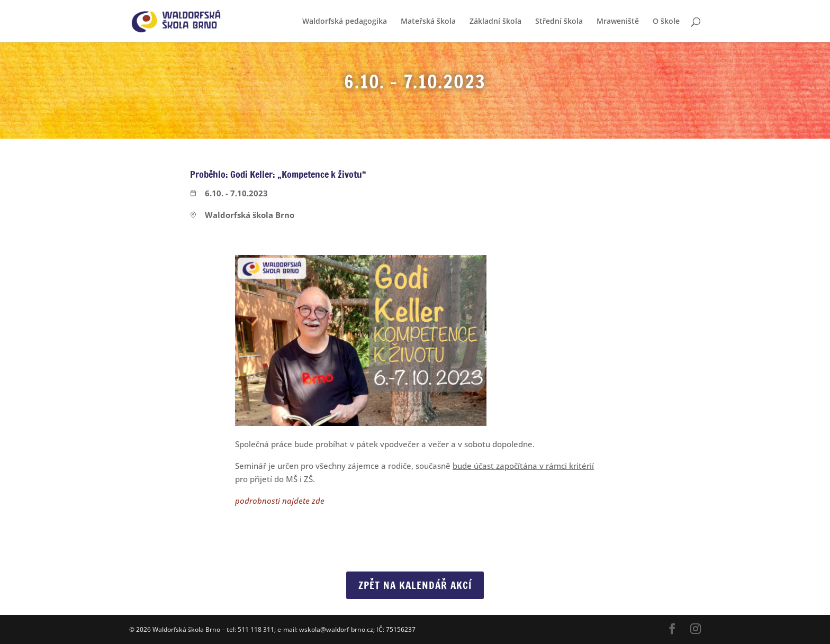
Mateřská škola (428, 22)
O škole (666, 22)
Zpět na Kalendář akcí (415, 585)
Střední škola (559, 22)
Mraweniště (618, 22)
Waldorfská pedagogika (345, 22)
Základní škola (495, 22)
